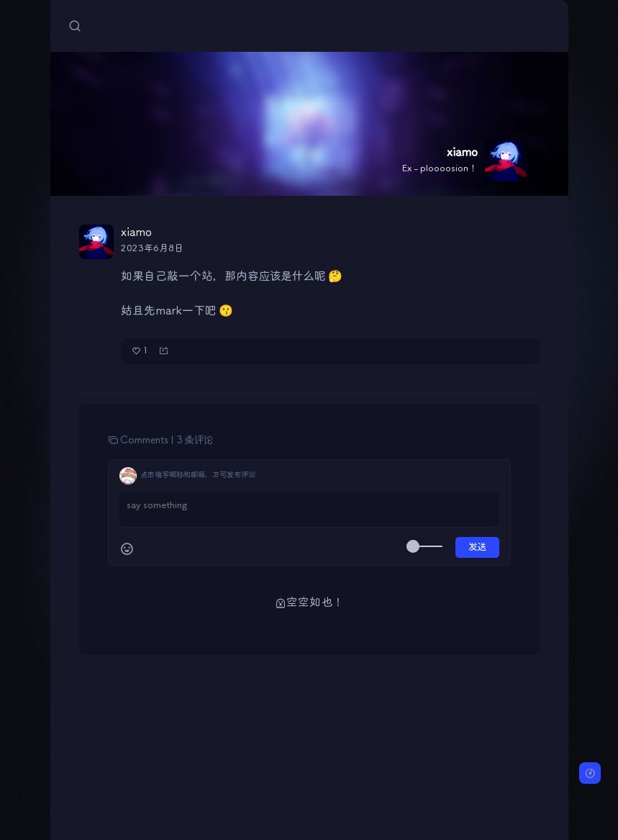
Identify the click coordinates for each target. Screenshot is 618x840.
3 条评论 (195, 441)
